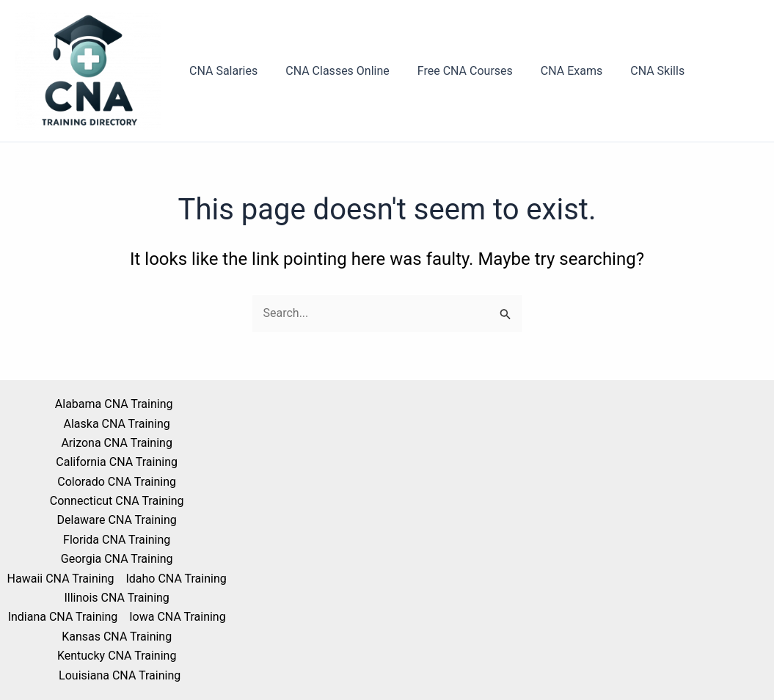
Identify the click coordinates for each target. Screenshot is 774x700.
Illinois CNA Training (116, 598)
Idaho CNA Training (176, 579)
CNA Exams (556, 71)
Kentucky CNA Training (117, 656)
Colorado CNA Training (117, 482)
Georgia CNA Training (117, 559)
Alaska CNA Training (116, 424)
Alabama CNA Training (114, 404)
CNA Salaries (221, 71)
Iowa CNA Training (177, 617)
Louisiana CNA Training (120, 675)
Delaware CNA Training (117, 520)
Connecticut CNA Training (117, 501)
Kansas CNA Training (117, 637)
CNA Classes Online (331, 71)
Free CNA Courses (454, 71)
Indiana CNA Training (63, 617)
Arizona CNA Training (116, 443)
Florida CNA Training (117, 540)
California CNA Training (117, 462)
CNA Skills (638, 71)
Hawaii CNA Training (61, 579)
